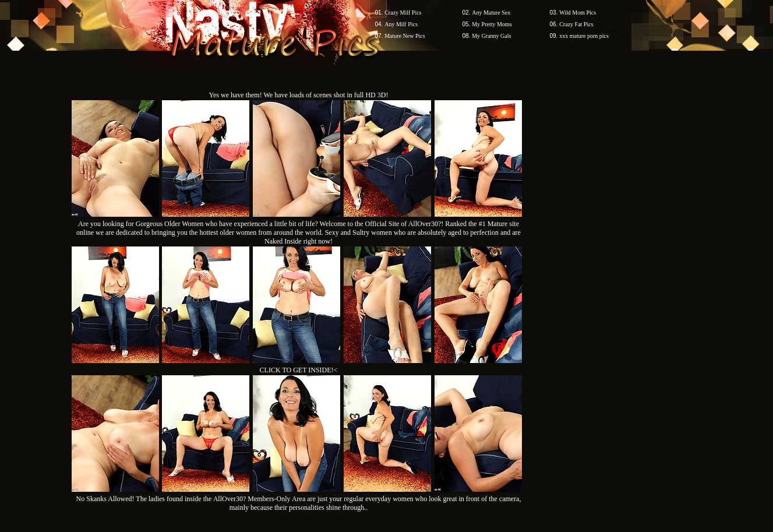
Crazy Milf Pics (403, 13)
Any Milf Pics (401, 24)
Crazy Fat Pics (576, 24)
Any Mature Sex (491, 13)
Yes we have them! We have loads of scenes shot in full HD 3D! (299, 95)
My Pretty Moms (492, 24)
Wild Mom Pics (578, 13)
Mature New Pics (405, 36)
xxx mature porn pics (584, 36)
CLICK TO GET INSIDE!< (299, 370)
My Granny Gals (491, 36)
